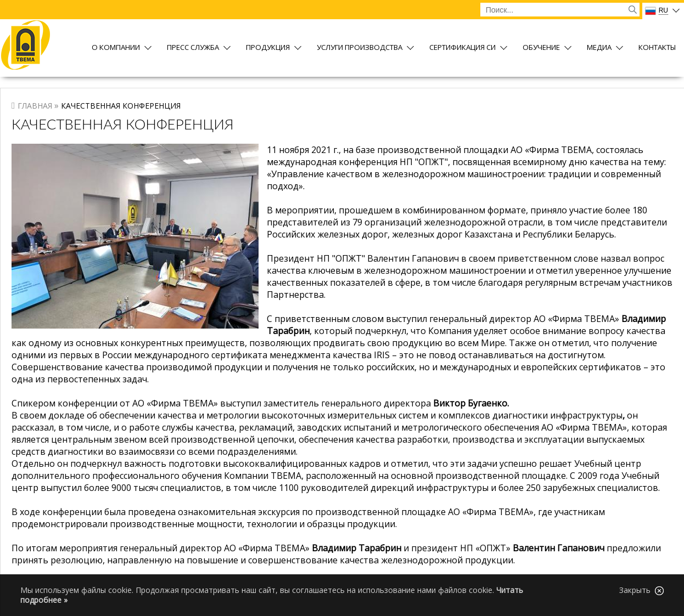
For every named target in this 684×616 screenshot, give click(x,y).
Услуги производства (360, 48)
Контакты (657, 48)
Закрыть (641, 590)
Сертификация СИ (462, 48)
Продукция (268, 48)
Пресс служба (193, 48)
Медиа (599, 48)
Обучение (541, 48)
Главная (35, 106)
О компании (116, 48)
